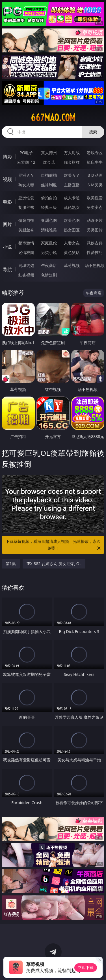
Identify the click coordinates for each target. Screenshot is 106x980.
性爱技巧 (95, 252)
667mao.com (53, 118)
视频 (7, 179)
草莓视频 (72, 265)
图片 (7, 224)
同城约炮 (26, 265)
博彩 (7, 157)
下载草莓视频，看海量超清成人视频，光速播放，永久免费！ (54, 545)
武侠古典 (95, 243)
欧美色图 (72, 220)
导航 (7, 269)
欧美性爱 (95, 198)
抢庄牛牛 (95, 162)
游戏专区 (95, 153)
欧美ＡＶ (72, 175)
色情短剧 (49, 275)
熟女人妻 (26, 185)
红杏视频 (26, 275)
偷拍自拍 (49, 198)
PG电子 (26, 153)
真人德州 (49, 153)
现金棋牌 (72, 162)
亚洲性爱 (26, 198)
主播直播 (72, 185)
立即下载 (86, 967)
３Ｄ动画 (95, 175)
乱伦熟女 (72, 207)
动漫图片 (95, 220)
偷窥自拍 (26, 220)
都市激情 (26, 243)
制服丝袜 (26, 207)
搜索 (93, 132)
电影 (7, 202)
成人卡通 (72, 198)
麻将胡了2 (26, 162)
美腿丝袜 (26, 230)
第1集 (11, 564)
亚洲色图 (49, 220)
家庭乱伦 (49, 243)
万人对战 (72, 153)
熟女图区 (72, 230)
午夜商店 (49, 265)
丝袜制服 (49, 185)
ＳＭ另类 (95, 185)
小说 (7, 247)
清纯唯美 (49, 230)
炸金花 (49, 162)
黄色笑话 (72, 252)
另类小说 (49, 252)
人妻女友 (72, 243)
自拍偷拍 (49, 175)
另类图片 (95, 230)
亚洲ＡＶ (26, 175)
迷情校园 (26, 252)
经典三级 (49, 207)
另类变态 (95, 207)
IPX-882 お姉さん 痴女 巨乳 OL (54, 564)
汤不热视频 (95, 265)
